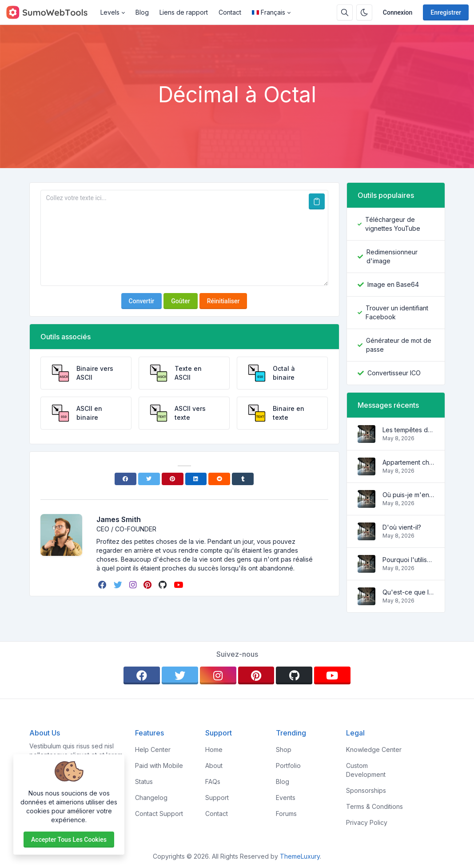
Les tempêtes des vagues (408, 430)
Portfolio (288, 766)
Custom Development (366, 770)
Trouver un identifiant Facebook (397, 312)
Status (144, 782)
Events (286, 798)
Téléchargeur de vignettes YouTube (393, 224)
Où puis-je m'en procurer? (408, 495)
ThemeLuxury (300, 856)
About (214, 766)
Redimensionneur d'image (392, 256)
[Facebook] (125, 479)
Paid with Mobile (159, 766)
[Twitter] (149, 479)
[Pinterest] (173, 479)
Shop (284, 749)
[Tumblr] (243, 479)
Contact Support (159, 814)
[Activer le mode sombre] (364, 12)
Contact (230, 12)
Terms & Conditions (374, 806)
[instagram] (134, 585)
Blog (142, 12)
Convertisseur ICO (394, 373)
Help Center (153, 749)
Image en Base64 (393, 284)
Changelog (151, 798)
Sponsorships (366, 790)
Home (214, 749)
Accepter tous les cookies (69, 840)
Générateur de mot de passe (399, 345)
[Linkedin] (196, 479)
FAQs (213, 782)
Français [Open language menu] (269, 12)
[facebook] (103, 585)
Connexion (398, 12)
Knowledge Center (374, 749)
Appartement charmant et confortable (408, 462)
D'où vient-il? (402, 527)
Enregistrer (446, 12)
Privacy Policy (367, 822)
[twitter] (119, 585)
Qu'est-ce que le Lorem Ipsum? (408, 592)
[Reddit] (219, 479)
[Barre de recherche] (345, 12)
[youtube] (179, 585)
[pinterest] (148, 585)
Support (217, 798)
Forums (286, 814)
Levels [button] (110, 12)
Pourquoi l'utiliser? (408, 560)
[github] (163, 585)
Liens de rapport (184, 12)
